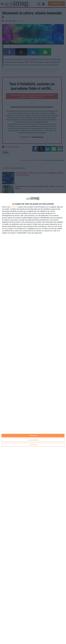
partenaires (14, 207)
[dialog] (33, 419)
